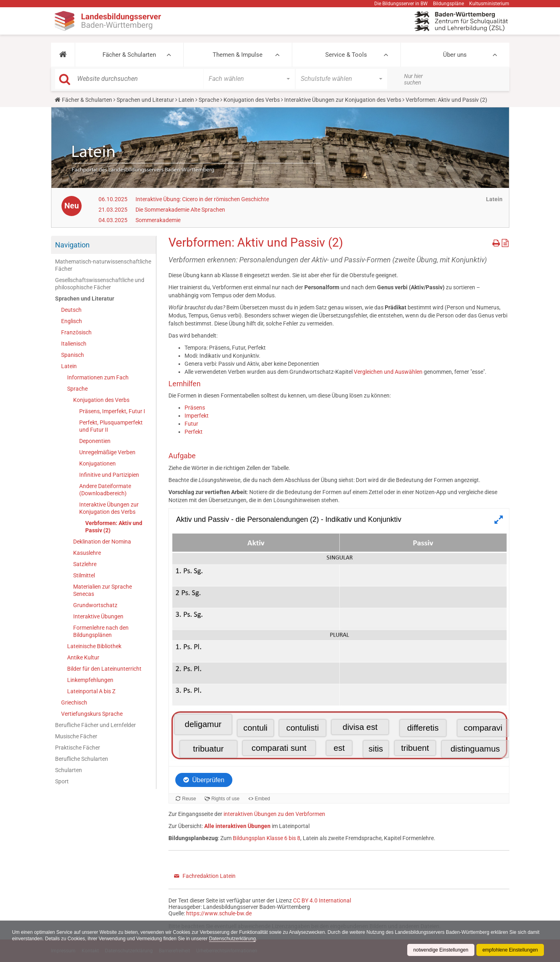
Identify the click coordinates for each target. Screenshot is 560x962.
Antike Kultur (83, 657)
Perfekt (194, 432)
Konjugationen (97, 463)
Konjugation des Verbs (252, 100)
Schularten (69, 770)
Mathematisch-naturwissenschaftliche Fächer (103, 265)
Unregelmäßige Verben (107, 452)
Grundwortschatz (95, 605)
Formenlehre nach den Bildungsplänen (101, 631)
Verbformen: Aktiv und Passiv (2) (114, 527)
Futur (191, 424)
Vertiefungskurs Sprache (92, 714)
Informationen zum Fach (98, 377)
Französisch (76, 332)
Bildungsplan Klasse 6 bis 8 (267, 838)
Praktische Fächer (78, 748)
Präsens (195, 408)
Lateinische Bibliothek (94, 646)
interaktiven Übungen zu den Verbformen (274, 814)
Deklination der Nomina (102, 542)
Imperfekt (197, 416)
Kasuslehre (87, 553)
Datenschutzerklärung (233, 939)
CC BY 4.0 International (322, 900)
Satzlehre (85, 564)
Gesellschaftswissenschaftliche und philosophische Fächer (100, 284)
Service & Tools (346, 55)
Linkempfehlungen (90, 680)
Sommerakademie (158, 220)
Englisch (72, 321)
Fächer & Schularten (129, 55)
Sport (62, 781)
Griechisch (74, 702)
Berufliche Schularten (82, 759)
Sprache (209, 100)
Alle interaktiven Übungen (237, 826)
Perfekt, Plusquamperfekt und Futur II (111, 426)
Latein (186, 100)
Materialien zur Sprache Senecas (103, 590)
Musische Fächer (76, 736)
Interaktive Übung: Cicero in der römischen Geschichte (202, 199)
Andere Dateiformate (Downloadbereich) (105, 490)
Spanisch (73, 355)
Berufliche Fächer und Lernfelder (95, 725)
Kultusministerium (489, 4)
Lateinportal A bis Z (91, 691)
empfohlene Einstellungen (510, 950)
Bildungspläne (448, 4)
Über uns (455, 55)
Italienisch (74, 344)
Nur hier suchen (413, 79)
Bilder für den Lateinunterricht (104, 669)
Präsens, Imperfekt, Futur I (112, 411)
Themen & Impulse (238, 55)
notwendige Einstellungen (441, 950)
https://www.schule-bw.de (219, 913)
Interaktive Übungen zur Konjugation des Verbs (343, 100)
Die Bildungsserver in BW (401, 4)
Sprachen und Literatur (145, 100)
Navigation (72, 245)
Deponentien (95, 441)
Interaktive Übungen (98, 616)
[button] (63, 55)
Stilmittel (84, 575)
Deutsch (71, 310)
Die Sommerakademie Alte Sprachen (180, 210)
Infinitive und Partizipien (109, 475)
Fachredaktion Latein (209, 876)
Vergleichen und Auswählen (388, 372)
